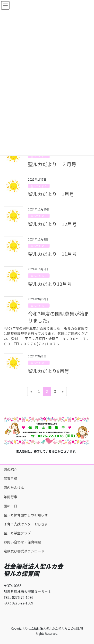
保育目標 (10, 478)
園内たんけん (14, 488)
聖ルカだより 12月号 (52, 224)
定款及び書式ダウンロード (24, 551)
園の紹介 (10, 469)
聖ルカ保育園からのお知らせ (26, 515)
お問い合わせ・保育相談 (22, 542)
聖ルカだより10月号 (50, 284)
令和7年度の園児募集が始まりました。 (58, 317)
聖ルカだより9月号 (49, 371)
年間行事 (10, 497)
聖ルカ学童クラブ (17, 533)
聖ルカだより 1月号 (51, 194)
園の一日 (10, 506)
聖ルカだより (39, 156)
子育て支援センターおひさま (26, 524)
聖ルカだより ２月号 (52, 164)
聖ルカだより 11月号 (52, 254)
